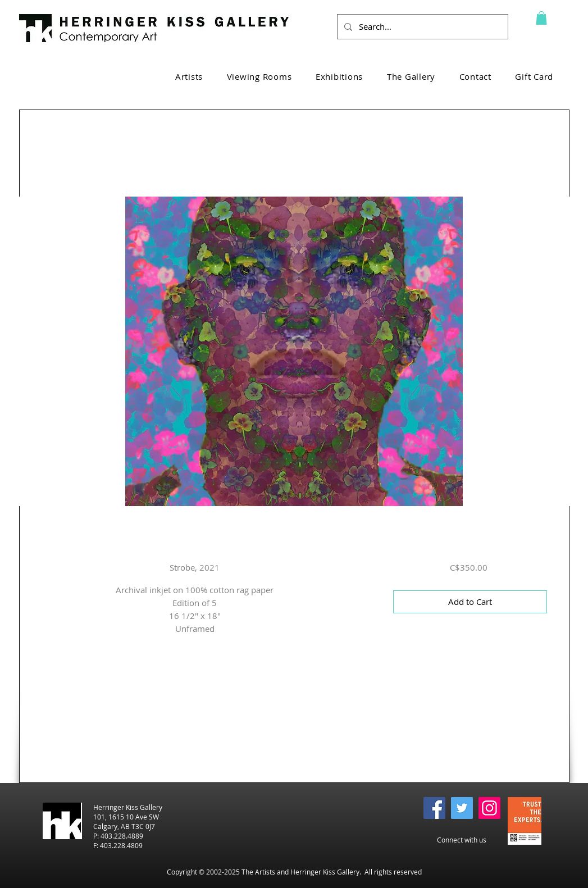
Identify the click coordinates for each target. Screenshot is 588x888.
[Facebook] (434, 808)
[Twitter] (462, 808)
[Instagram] (489, 808)
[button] (541, 18)
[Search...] (421, 27)
